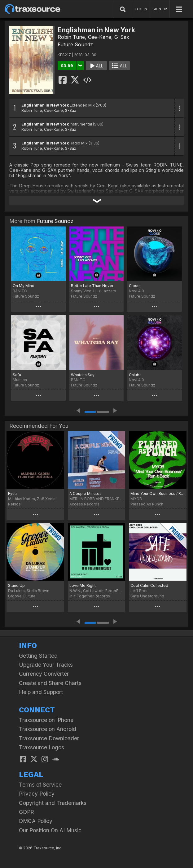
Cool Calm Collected (149, 585)
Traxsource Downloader (49, 738)
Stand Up (16, 585)
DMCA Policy (36, 821)
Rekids (14, 504)
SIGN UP (160, 9)
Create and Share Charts (50, 683)
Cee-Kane (100, 37)
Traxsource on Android (48, 729)
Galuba (135, 375)
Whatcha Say (83, 375)
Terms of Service (40, 785)
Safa (17, 375)
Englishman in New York (45, 105)
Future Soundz (75, 44)
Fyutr (13, 493)
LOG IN (141, 9)
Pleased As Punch (147, 504)
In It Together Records (90, 596)
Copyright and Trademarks (53, 803)
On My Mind (24, 286)
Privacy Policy (37, 794)
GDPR (26, 812)
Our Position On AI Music (50, 830)
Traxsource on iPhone (46, 720)
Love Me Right (83, 585)
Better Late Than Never (92, 286)
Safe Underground (147, 596)
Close (134, 286)
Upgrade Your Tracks (46, 665)
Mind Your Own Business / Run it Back (158, 493)
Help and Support (41, 692)
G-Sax (122, 37)
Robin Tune (71, 37)
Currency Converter (44, 674)
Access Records (84, 504)
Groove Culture (22, 596)
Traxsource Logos (42, 747)
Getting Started (38, 656)
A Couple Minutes (86, 493)
